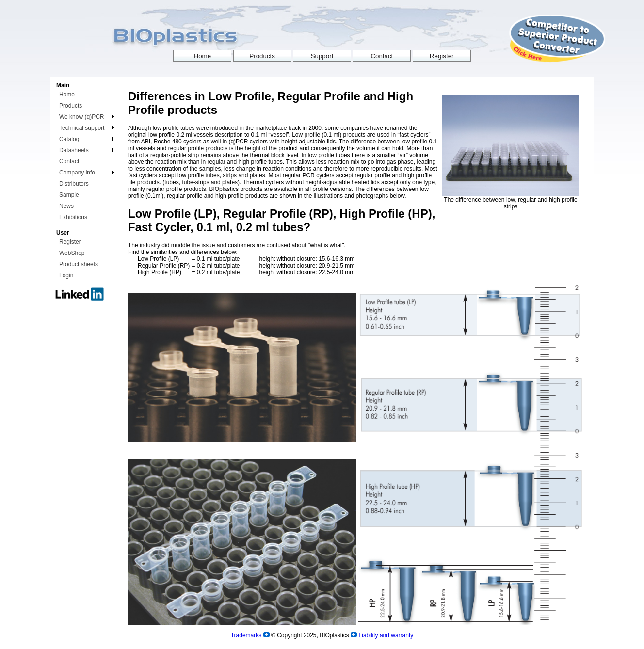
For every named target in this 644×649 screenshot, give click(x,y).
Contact (69, 161)
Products (71, 106)
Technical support (82, 128)
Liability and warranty (386, 635)
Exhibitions (73, 217)
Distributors (74, 184)
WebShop (72, 253)
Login (66, 275)
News (66, 206)
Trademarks (246, 635)
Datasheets (74, 150)
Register (70, 242)
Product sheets (79, 264)
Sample (69, 195)
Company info (77, 173)
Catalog (69, 139)
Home (67, 95)
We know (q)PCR (81, 117)
